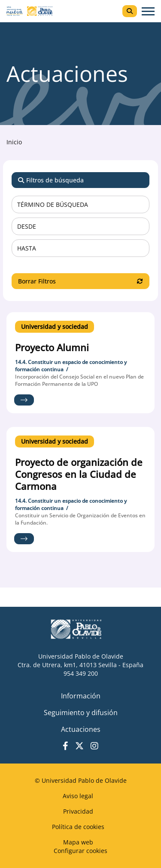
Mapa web (78, 842)
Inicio (14, 142)
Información (81, 696)
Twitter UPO (79, 746)
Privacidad (78, 811)
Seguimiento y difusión (81, 713)
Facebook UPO (65, 746)
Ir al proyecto (24, 400)
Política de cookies (78, 827)
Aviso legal (78, 796)
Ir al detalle (80, 350)
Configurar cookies (80, 851)
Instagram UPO (94, 746)
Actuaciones (81, 729)
